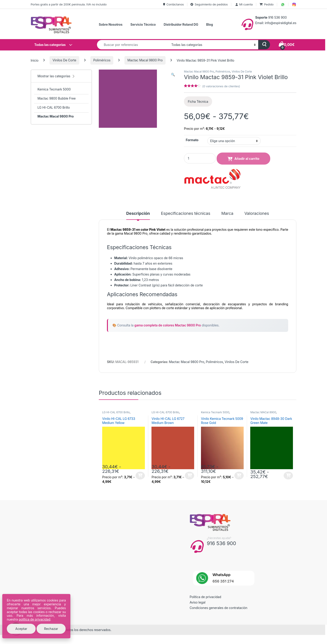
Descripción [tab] (138, 214)
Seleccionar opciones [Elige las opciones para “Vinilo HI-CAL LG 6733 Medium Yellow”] (140, 476)
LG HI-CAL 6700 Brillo (116, 412)
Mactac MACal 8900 (263, 412)
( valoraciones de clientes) (221, 86)
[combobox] (133, 45)
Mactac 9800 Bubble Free (57, 98)
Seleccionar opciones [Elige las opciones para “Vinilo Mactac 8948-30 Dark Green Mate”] (288, 476)
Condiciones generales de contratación (218, 608)
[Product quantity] (200, 158)
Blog (210, 24)
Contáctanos (173, 4)
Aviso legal (198, 602)
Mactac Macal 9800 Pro (145, 60)
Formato (192, 140)
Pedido (267, 4)
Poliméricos (102, 60)
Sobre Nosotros (111, 24)
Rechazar (51, 629)
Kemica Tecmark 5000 (215, 412)
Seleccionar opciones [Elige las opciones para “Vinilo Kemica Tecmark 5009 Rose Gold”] (239, 476)
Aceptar (21, 629)
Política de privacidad (205, 597)
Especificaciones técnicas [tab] (186, 214)
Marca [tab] (227, 214)
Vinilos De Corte (64, 60)
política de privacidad (35, 619)
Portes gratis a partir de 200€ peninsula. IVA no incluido (69, 4)
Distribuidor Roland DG (181, 24)
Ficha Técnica (198, 101)
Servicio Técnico (143, 24)
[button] (173, 75)
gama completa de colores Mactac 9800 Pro (168, 325)
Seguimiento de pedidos (209, 4)
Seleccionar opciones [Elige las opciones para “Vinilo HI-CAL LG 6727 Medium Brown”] (190, 476)
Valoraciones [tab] (257, 214)
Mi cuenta (244, 4)
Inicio (35, 60)
